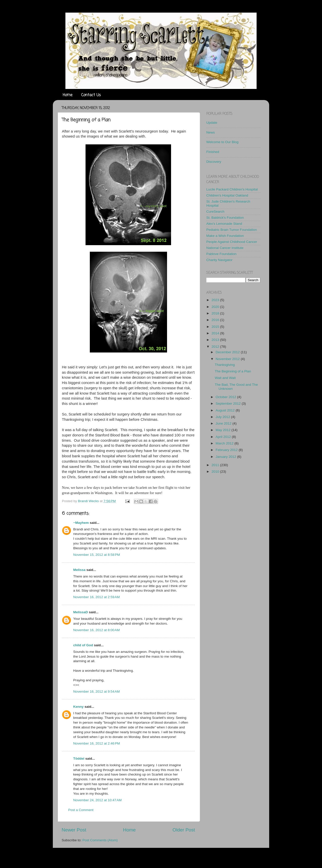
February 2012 (227, 450)
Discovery (214, 162)
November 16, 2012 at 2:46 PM (97, 743)
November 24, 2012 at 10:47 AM (97, 800)
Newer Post (74, 830)
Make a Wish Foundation (225, 236)
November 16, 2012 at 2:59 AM (96, 597)
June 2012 (224, 423)
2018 (216, 313)
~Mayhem (81, 523)
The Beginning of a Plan (233, 371)
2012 (216, 347)
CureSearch (215, 212)
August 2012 (226, 410)
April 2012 (224, 437)
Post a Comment (81, 810)
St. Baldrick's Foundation (225, 218)
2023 (216, 300)
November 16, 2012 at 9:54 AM (96, 692)
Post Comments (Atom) (100, 840)
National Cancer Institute (225, 248)
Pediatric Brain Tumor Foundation (232, 230)
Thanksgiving (225, 365)
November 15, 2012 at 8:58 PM (97, 555)
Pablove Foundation (221, 254)
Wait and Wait (225, 378)
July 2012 (223, 417)
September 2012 (229, 404)
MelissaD (81, 612)
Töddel (79, 759)
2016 (216, 320)
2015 (216, 327)
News (211, 132)
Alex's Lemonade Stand (224, 224)
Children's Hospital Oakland (227, 195)
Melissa (79, 570)
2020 (216, 307)
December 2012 (228, 352)
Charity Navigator (219, 260)
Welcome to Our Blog (222, 142)
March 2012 (225, 443)
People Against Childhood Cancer (232, 242)
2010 (216, 472)
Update (212, 123)
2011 (216, 465)
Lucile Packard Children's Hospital (232, 189)
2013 (216, 340)
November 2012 (228, 359)
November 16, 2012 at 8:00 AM (96, 630)
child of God (83, 645)
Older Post (184, 830)
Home (68, 95)
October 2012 (226, 397)
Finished (213, 152)
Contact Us (91, 95)
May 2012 (224, 430)
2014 (216, 333)
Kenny (78, 707)
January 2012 (226, 457)
